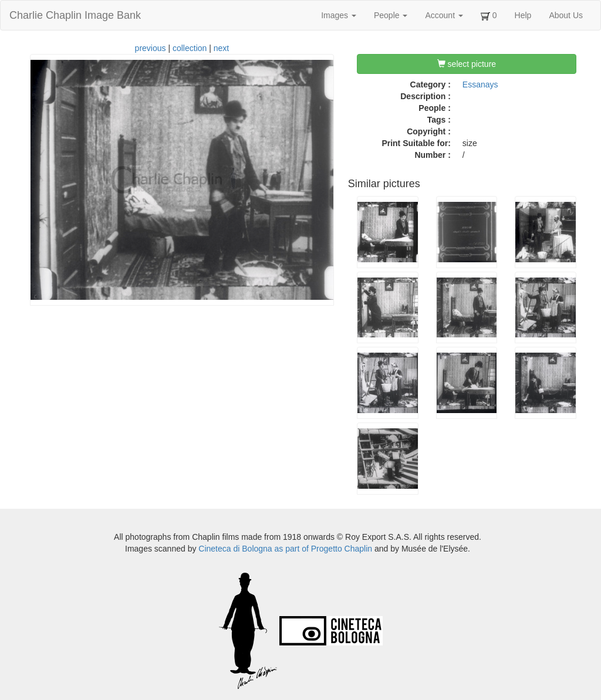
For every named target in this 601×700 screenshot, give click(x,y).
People (391, 15)
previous (151, 48)
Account (444, 15)
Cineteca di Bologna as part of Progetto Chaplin (285, 549)
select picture (467, 64)
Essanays (480, 84)
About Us (566, 15)
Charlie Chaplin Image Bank (75, 15)
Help (523, 15)
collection (190, 48)
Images (339, 15)
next (221, 48)
